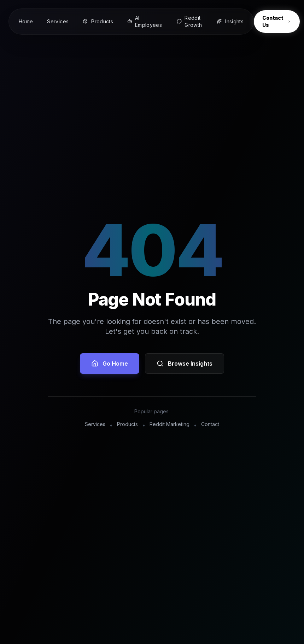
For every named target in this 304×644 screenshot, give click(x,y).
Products (127, 424)
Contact (210, 424)
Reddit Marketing (169, 424)
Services (95, 424)
